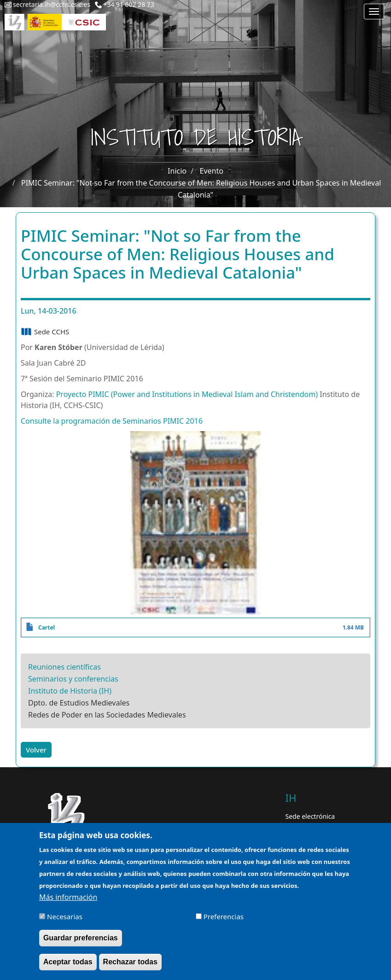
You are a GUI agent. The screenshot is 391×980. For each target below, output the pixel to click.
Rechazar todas (130, 967)
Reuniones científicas (64, 667)
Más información (68, 903)
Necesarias (65, 922)
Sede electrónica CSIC (310, 821)
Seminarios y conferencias (73, 679)
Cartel (47, 627)
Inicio (177, 171)
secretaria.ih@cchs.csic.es (52, 4)
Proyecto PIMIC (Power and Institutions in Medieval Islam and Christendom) (187, 394)
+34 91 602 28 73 (129, 4)
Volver (36, 750)
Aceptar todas (68, 967)
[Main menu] (374, 12)
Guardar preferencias (81, 943)
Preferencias (224, 922)
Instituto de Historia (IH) (70, 691)
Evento (212, 171)
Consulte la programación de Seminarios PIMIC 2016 (112, 421)
